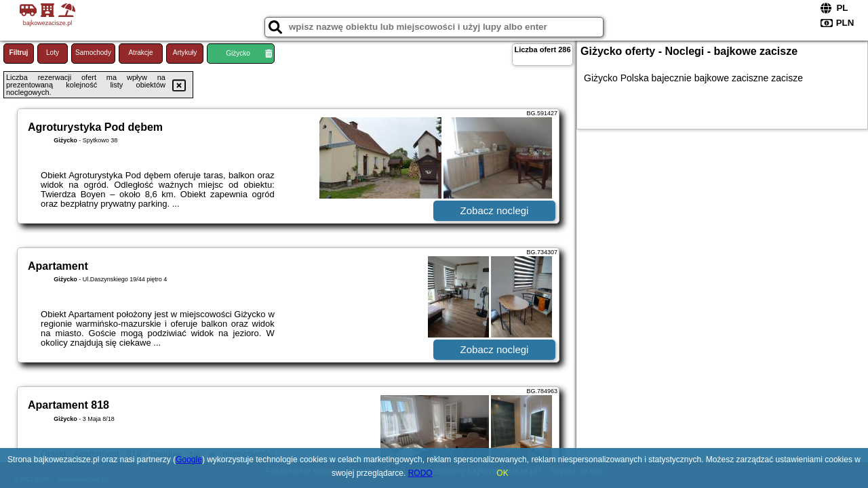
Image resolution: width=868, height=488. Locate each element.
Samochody (93, 53)
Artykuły (185, 53)
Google (189, 460)
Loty (53, 53)
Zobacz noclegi (495, 210)
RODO (420, 473)
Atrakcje (140, 53)
